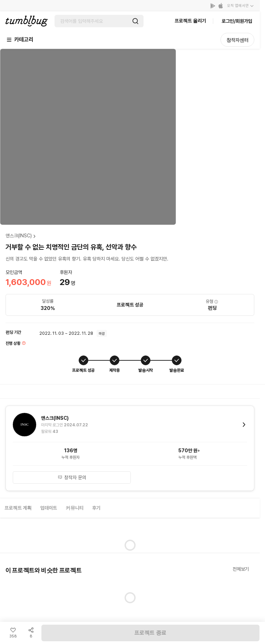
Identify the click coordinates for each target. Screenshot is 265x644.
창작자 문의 (72, 477)
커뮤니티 (75, 508)
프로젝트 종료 (150, 633)
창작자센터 (237, 40)
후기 (96, 508)
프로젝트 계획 (18, 508)
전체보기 (241, 569)
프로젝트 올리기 (190, 21)
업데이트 (49, 508)
